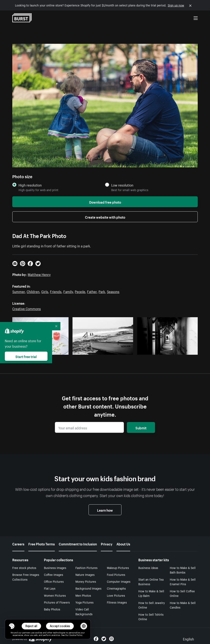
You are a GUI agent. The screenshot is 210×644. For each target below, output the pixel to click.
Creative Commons (27, 308)
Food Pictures (116, 574)
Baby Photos (52, 609)
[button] (12, 626)
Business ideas (148, 568)
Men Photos (83, 595)
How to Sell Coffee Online (182, 593)
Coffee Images (54, 574)
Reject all (31, 626)
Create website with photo (105, 217)
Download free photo (105, 202)
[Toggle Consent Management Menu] (12, 626)
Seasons (113, 291)
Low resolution (122, 185)
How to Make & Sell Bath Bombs (183, 570)
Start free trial (26, 356)
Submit (141, 427)
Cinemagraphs (116, 588)
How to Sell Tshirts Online (151, 617)
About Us (123, 544)
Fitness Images (117, 602)
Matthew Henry (39, 274)
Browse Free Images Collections (26, 577)
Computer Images (119, 581)
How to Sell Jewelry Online (152, 605)
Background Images (88, 588)
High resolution (30, 185)
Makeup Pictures (118, 568)
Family (68, 291)
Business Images (55, 568)
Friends (56, 291)
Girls (45, 291)
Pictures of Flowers (57, 602)
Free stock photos (24, 568)
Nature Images (85, 574)
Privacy (107, 544)
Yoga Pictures (84, 602)
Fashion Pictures (86, 568)
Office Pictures (54, 581)
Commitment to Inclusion (78, 544)
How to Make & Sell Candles (183, 605)
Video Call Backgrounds (84, 611)
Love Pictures (116, 595)
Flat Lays (50, 588)
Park (102, 291)
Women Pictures (55, 595)
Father (92, 291)
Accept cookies (60, 626)
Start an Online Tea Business (151, 582)
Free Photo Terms (42, 544)
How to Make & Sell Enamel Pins (183, 582)
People (80, 291)
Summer (19, 291)
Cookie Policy (76, 635)
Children (33, 291)
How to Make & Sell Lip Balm (151, 593)
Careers (18, 544)
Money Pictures (86, 581)
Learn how (105, 510)
